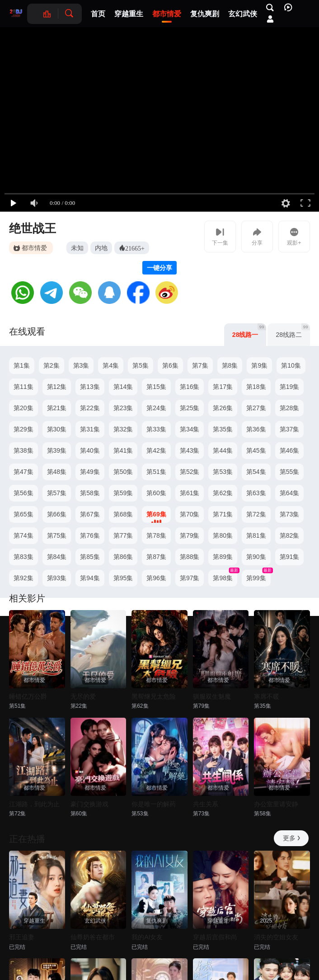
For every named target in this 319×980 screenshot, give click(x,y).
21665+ (135, 248)
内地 (101, 248)
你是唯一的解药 (154, 804)
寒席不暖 (267, 696)
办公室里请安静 (276, 804)
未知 (77, 248)
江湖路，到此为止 (34, 804)
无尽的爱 (83, 696)
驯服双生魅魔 (212, 696)
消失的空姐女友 (276, 937)
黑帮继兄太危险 (154, 696)
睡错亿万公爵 (28, 696)
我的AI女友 (147, 937)
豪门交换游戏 (89, 804)
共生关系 (206, 804)
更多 (292, 838)
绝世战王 (33, 228)
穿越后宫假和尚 (215, 937)
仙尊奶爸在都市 (93, 937)
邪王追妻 (22, 937)
